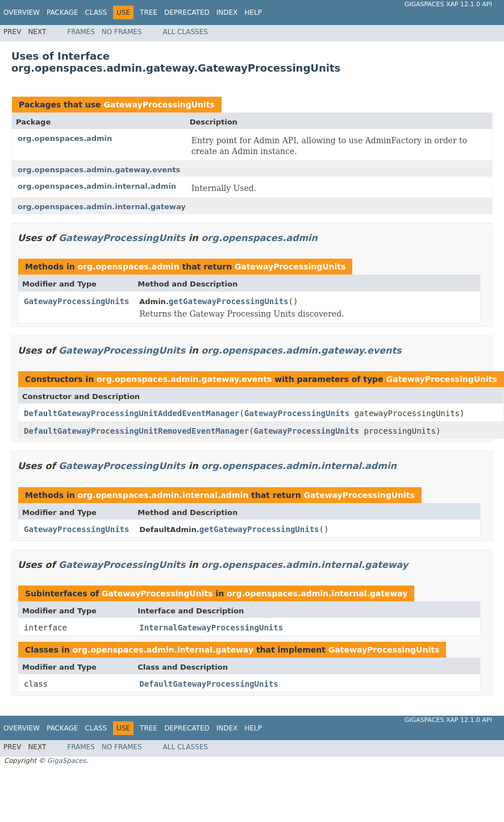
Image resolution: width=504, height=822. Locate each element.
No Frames (122, 32)
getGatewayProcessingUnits (229, 301)
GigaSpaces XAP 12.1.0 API (448, 4)
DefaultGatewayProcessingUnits (209, 684)
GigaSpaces (66, 761)
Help (253, 13)
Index (227, 13)
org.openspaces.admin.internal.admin (97, 186)
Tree (149, 13)
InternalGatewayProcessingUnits (211, 628)
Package (62, 13)
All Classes (186, 32)
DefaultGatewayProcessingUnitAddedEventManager (132, 413)
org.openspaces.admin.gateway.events (99, 170)
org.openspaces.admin (65, 138)
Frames (81, 32)
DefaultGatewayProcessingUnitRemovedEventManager (136, 431)
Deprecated (187, 13)
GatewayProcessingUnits (159, 105)
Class (96, 13)
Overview (22, 13)
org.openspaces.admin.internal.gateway (102, 207)
